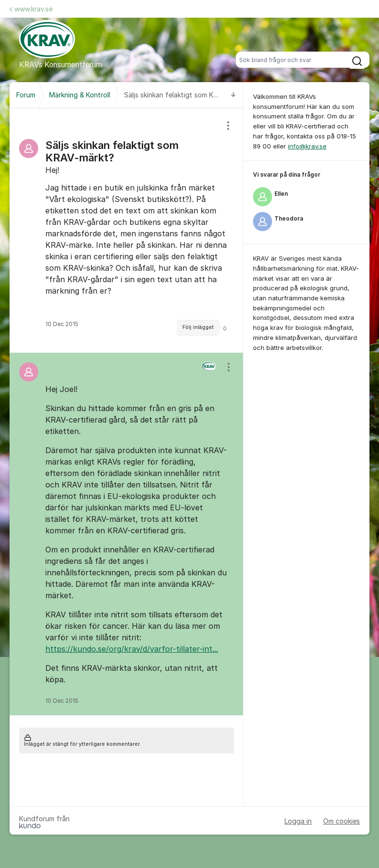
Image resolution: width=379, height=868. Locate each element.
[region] (126, 230)
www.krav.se (31, 9)
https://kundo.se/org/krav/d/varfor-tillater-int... (132, 649)
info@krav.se (307, 146)
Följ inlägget (198, 327)
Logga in (298, 821)
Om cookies (342, 821)
